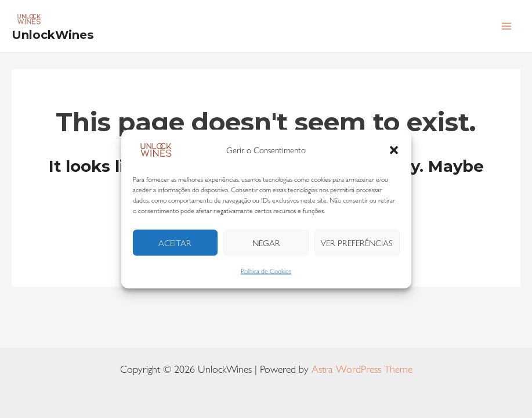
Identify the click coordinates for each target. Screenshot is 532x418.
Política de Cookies (266, 271)
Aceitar (175, 243)
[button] (394, 150)
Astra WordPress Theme (362, 369)
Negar (266, 243)
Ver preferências (357, 243)
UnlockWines (53, 35)
